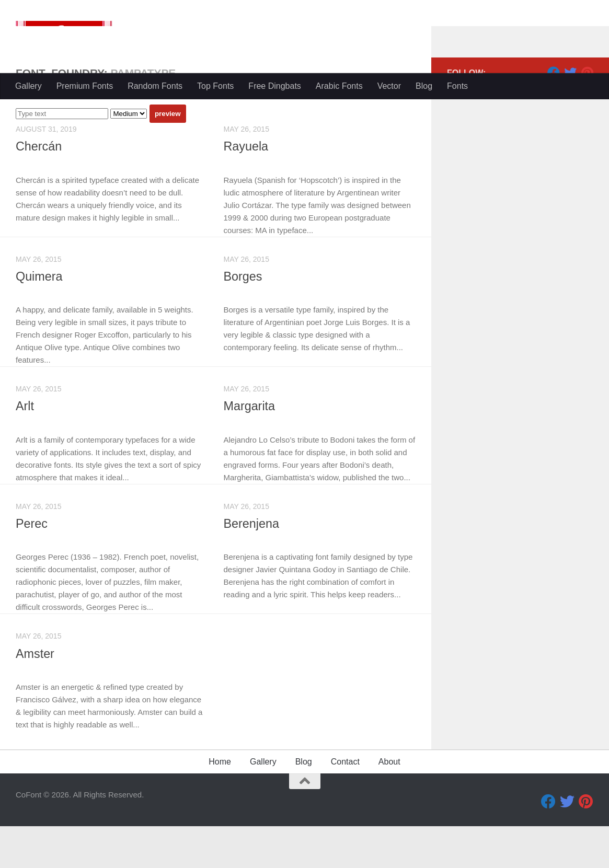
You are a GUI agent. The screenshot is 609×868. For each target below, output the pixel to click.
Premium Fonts (85, 86)
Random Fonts (155, 86)
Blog (424, 86)
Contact (345, 803)
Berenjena (252, 565)
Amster (35, 696)
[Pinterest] (587, 114)
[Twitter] (570, 114)
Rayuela (246, 188)
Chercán (39, 188)
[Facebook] (554, 114)
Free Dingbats (275, 86)
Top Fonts (215, 86)
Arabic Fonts (339, 86)
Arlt (25, 448)
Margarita (250, 448)
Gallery (28, 86)
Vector (389, 86)
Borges (243, 318)
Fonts (457, 86)
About (389, 803)
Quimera (39, 318)
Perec (32, 565)
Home (220, 803)
